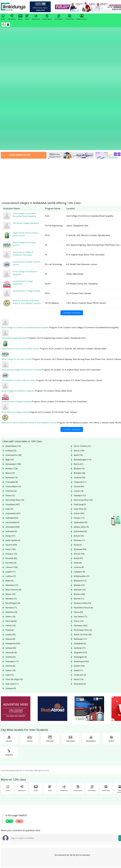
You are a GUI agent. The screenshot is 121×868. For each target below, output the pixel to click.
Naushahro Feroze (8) (83, 512)
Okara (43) (78, 516)
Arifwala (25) (11, 355)
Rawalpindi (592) (13, 548)
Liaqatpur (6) (79, 476)
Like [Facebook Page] (15, 814)
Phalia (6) (10, 534)
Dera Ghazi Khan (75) (15, 404)
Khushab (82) (11, 462)
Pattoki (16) (11, 530)
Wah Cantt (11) (12, 588)
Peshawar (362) (81, 530)
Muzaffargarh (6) (13, 507)
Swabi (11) (78, 575)
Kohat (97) (78, 462)
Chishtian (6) (11, 395)
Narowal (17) (11, 512)
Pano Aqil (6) (11, 525)
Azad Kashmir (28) (13, 359)
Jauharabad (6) (80, 435)
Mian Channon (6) (13, 494)
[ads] (16, 613)
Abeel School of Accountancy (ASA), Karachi (21, 253)
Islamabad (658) (13, 431)
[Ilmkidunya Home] (14, 7)
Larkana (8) (79, 471)
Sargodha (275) (80, 557)
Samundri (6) (11, 557)
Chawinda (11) (80, 386)
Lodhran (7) (11, 480)
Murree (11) (79, 503)
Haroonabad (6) (12, 427)
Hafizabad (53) (12, 422)
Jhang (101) (10, 440)
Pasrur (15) (79, 525)
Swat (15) (10, 579)
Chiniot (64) (79, 391)
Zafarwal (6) (11, 592)
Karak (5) (78, 449)
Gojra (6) (9, 413)
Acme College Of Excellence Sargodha (18, 295)
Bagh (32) (10, 364)
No (19, 725)
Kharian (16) (79, 458)
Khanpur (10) (11, 458)
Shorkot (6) (10, 570)
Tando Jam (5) (80, 579)
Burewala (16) (12, 382)
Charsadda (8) (12, 386)
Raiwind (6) (10, 543)
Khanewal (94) (80, 453)
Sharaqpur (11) (12, 566)
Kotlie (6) (78, 467)
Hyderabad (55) (81, 427)
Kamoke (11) (79, 444)
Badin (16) (78, 359)
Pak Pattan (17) (80, 521)
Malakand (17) (80, 485)
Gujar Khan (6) (80, 413)
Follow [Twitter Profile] (71, 814)
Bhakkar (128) (12, 373)
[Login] (8, 25)
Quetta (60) (10, 539)
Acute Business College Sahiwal (16, 316)
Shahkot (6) (11, 561)
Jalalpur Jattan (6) (81, 431)
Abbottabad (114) (13, 350)
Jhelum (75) (79, 440)
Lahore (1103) (12, 471)
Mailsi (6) (9, 485)
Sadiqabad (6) (80, 548)
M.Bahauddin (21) (82, 480)
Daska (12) (10, 400)
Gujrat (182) (79, 418)
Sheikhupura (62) (81, 566)
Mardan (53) (79, 489)
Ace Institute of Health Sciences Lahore (19, 285)
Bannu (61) (79, 368)
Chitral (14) (79, 395)
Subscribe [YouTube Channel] (43, 814)
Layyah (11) (11, 476)
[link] (41, 7)
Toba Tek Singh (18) (14, 584)
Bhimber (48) (80, 377)
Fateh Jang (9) (80, 409)
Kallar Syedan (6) (13, 444)
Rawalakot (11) (80, 543)
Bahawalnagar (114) (83, 364)
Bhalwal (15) (79, 373)
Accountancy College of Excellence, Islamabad (22, 274)
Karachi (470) (11, 449)
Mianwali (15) (80, 494)
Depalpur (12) (80, 400)
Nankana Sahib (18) (82, 507)
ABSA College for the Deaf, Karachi (17, 264)
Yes (9, 725)
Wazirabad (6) (80, 588)
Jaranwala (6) (11, 435)
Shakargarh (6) (80, 561)
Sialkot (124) (79, 570)
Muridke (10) (11, 503)
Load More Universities (72, 218)
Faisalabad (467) (13, 409)
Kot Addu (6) (11, 467)
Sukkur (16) (11, 575)
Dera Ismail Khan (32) (83, 404)
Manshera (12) (12, 489)
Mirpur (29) (10, 498)
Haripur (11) (79, 422)
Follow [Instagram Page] (99, 814)
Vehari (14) (79, 584)
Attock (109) (79, 355)
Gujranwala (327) (13, 418)
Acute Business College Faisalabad (17, 306)
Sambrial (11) (80, 552)
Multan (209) (79, 498)
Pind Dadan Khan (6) (83, 534)
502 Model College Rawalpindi (15, 243)
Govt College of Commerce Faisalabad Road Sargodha (25, 232)
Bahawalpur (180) (13, 368)
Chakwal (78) (79, 382)
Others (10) (10, 521)
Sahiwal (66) (11, 552)
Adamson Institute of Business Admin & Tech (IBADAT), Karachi (29, 327)
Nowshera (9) (11, 516)
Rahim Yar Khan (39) (83, 539)
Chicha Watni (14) (13, 391)
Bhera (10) (10, 377)
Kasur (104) (11, 453)
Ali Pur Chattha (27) (82, 350)
